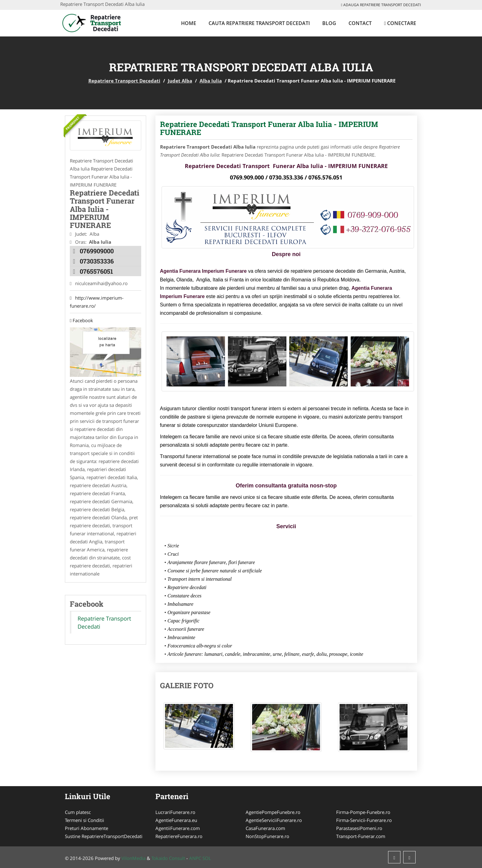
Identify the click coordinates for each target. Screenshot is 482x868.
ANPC (195, 858)
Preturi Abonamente (87, 828)
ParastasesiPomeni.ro (359, 828)
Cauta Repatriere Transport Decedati (259, 23)
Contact (360, 23)
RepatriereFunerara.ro (179, 836)
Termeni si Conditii (85, 820)
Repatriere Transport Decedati (124, 81)
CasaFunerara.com (265, 828)
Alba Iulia (211, 81)
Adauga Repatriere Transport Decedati (381, 5)
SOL (207, 858)
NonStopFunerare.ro (267, 836)
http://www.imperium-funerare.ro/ (97, 302)
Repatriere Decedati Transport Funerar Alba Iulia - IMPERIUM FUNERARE (269, 128)
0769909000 (97, 251)
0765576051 (96, 271)
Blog (329, 23)
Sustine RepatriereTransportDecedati (104, 836)
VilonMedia (133, 858)
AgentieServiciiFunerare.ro (274, 820)
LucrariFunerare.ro (175, 812)
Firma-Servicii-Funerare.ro (364, 820)
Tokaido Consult (168, 858)
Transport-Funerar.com (361, 836)
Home (189, 23)
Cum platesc (78, 812)
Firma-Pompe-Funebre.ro (363, 812)
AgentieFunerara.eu (176, 820)
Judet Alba (180, 81)
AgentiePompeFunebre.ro (273, 812)
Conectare (400, 23)
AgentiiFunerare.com (178, 828)
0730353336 (97, 261)
